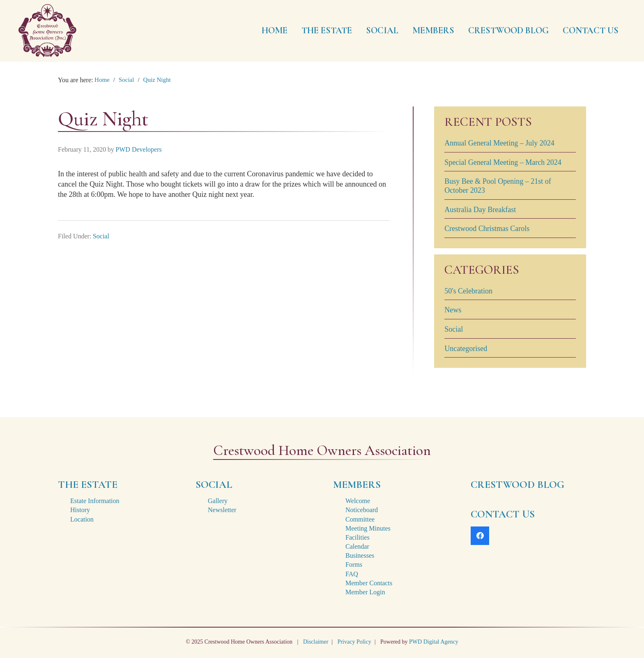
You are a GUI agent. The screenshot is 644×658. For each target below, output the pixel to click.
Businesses (360, 555)
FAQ (352, 574)
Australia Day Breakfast (480, 210)
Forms (354, 564)
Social (126, 80)
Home (102, 80)
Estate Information (95, 501)
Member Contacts (369, 583)
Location (82, 519)
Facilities (358, 537)
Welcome (358, 501)
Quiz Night (157, 80)
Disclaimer (316, 642)
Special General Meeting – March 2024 (503, 162)
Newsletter (222, 510)
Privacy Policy (354, 642)
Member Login (365, 592)
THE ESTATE (88, 485)
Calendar (357, 546)
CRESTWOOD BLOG (517, 485)
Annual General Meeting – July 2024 (499, 143)
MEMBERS (357, 485)
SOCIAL (214, 485)
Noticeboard (362, 510)
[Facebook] (480, 536)
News (453, 310)
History (80, 510)
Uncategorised (466, 349)
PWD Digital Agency (434, 642)
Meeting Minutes (368, 528)
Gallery (218, 501)
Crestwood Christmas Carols (487, 229)
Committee (360, 519)
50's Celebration (468, 291)
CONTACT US (503, 514)
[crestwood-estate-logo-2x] (47, 31)
